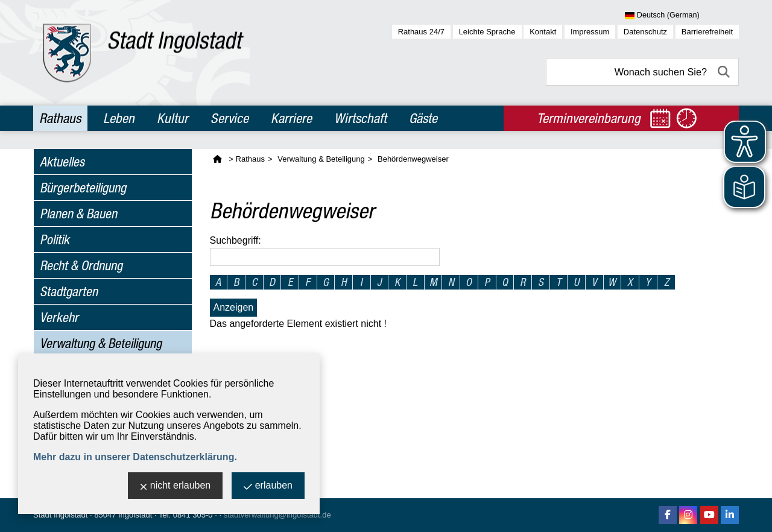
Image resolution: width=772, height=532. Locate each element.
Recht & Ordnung (81, 265)
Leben (119, 118)
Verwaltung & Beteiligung (101, 343)
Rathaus (60, 118)
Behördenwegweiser (413, 159)
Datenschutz (645, 32)
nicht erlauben (176, 486)
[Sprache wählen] (682, 16)
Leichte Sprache (487, 32)
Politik (55, 239)
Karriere (291, 118)
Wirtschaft (360, 118)
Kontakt (543, 32)
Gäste (423, 118)
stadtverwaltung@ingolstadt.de (277, 515)
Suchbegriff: (236, 240)
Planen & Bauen (78, 214)
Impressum (590, 32)
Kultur (172, 118)
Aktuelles (62, 162)
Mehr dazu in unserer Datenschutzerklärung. (135, 457)
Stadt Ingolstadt (60, 515)
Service (229, 118)
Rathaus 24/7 (421, 32)
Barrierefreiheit (707, 32)
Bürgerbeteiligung (83, 188)
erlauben (268, 486)
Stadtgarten (69, 291)
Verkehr (59, 317)
